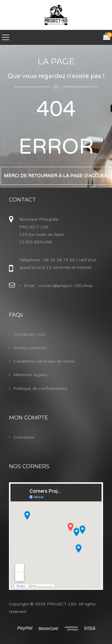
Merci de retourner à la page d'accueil (56, 176)
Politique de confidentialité (40, 389)
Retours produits (30, 348)
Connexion (24, 437)
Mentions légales (30, 375)
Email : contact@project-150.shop (58, 286)
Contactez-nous (30, 334)
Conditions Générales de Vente (44, 361)
